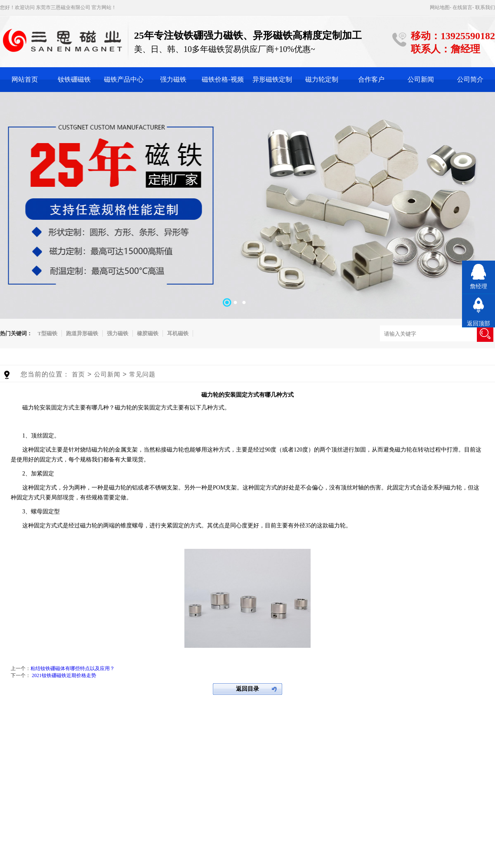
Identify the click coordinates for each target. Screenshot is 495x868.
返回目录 (247, 689)
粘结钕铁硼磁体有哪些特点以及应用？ (73, 668)
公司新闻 (421, 79)
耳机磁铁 (178, 333)
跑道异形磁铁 (82, 333)
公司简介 (470, 79)
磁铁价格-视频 (223, 79)
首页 (78, 374)
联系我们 (485, 7)
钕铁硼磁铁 (74, 79)
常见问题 (142, 374)
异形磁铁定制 (272, 79)
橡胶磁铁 (148, 333)
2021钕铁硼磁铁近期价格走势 (64, 675)
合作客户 (371, 79)
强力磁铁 (173, 79)
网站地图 (440, 7)
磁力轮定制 (322, 79)
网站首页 (25, 79)
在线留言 (462, 7)
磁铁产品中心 (124, 79)
